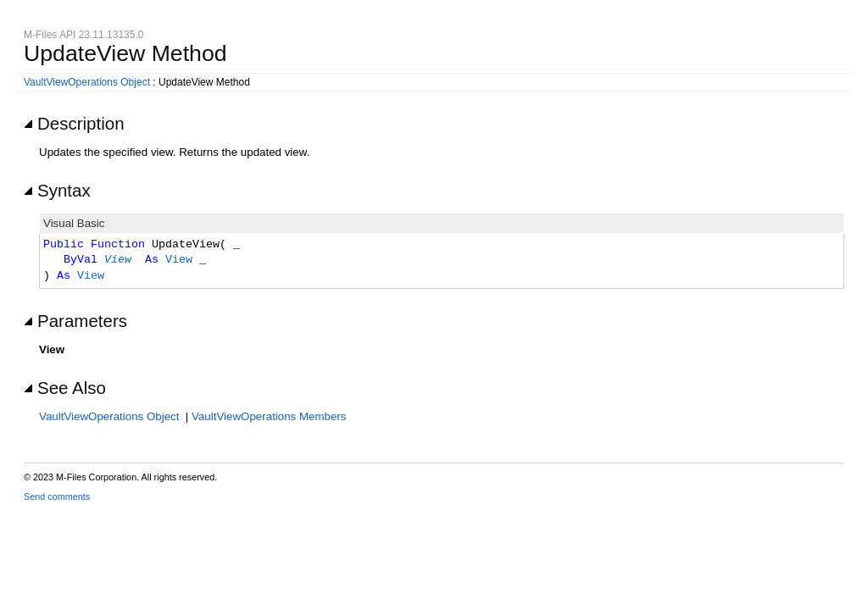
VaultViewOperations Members (269, 416)
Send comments (57, 496)
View (118, 260)
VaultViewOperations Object (87, 82)
